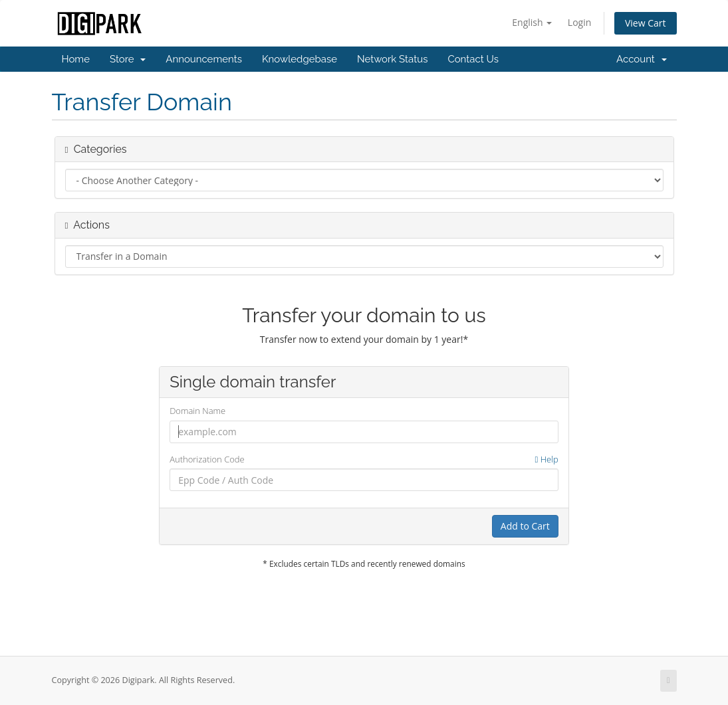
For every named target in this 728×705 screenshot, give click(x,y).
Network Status (392, 59)
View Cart (646, 23)
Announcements (204, 59)
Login (579, 22)
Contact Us (473, 59)
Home (76, 59)
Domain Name (197, 411)
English (532, 22)
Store (128, 59)
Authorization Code (364, 459)
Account (641, 59)
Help (547, 459)
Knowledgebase (300, 59)
